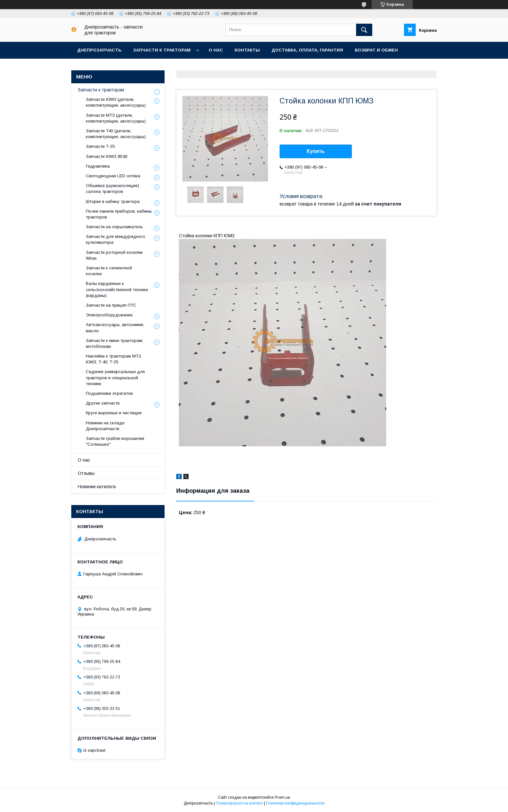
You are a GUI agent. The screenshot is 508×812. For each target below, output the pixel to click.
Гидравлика (98, 166)
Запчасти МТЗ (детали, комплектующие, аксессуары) (116, 118)
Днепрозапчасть (99, 50)
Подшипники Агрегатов (109, 393)
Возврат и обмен (376, 50)
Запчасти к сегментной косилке (109, 271)
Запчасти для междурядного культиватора (115, 239)
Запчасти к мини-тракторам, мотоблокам (115, 343)
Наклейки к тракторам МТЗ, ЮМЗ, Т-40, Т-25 (114, 359)
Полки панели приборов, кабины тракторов (119, 214)
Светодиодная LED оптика (113, 176)
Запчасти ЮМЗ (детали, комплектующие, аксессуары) (116, 102)
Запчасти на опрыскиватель (114, 227)
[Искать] (364, 30)
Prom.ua (282, 797)
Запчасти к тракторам (162, 50)
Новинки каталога (97, 487)
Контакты (247, 50)
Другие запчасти (103, 403)
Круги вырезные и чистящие (114, 413)
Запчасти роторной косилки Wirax (114, 255)
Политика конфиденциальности (295, 803)
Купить (316, 151)
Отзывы (86, 473)
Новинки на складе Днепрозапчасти (105, 426)
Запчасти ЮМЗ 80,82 (107, 156)
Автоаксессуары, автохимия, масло (115, 328)
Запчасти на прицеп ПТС (111, 305)
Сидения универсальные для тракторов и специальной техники (115, 377)
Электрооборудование (109, 315)
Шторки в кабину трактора (113, 201)
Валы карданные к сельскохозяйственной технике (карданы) (117, 289)
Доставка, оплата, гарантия (307, 50)
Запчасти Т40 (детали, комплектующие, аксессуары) (116, 134)
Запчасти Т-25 (100, 146)
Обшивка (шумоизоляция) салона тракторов (112, 188)
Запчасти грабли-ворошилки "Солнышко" (115, 441)
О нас (216, 50)
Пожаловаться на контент (239, 803)
